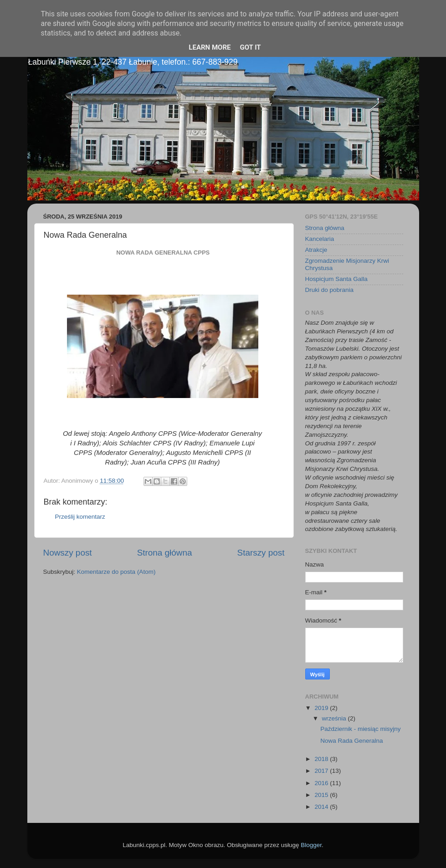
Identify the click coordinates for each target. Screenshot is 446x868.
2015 (322, 795)
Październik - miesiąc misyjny (360, 729)
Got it (250, 47)
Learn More (210, 47)
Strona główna (165, 553)
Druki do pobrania (330, 290)
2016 (322, 783)
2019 (322, 708)
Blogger (311, 845)
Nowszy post (68, 553)
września (335, 718)
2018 (322, 759)
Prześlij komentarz (80, 517)
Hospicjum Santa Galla (336, 279)
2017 (322, 771)
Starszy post (261, 553)
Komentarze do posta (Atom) (116, 572)
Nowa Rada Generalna (351, 741)
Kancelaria (320, 239)
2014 (322, 807)
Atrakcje (316, 250)
